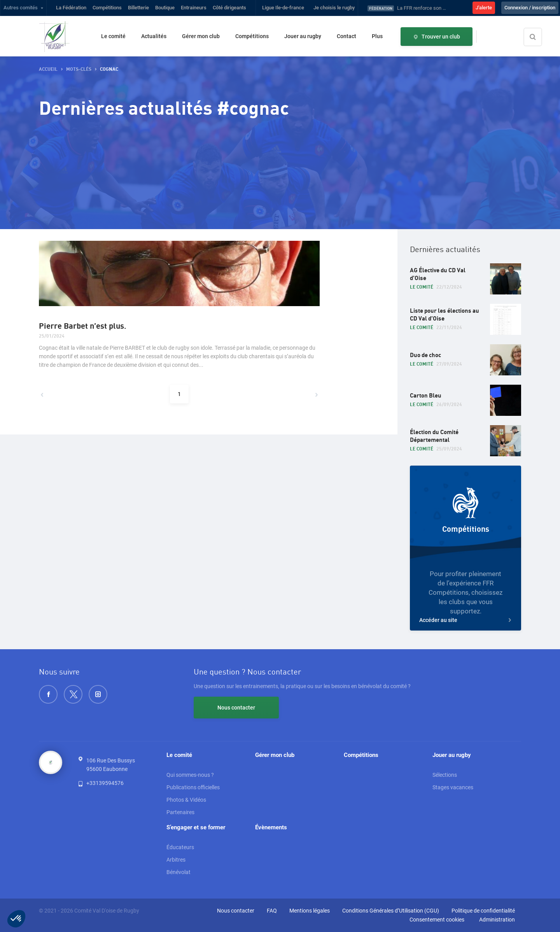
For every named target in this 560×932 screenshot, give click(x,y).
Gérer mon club (201, 36)
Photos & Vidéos (186, 800)
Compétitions (107, 8)
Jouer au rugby (303, 36)
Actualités (154, 36)
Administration (497, 920)
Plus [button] (377, 36)
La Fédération (71, 8)
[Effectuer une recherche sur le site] (539, 37)
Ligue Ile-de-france (283, 8)
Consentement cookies (437, 920)
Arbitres (176, 860)
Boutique (165, 8)
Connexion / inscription (530, 8)
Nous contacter (236, 708)
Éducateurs (180, 847)
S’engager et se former (196, 827)
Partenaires (180, 812)
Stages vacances (453, 787)
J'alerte (484, 8)
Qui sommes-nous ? (190, 775)
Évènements (271, 827)
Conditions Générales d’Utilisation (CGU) (391, 911)
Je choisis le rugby (334, 8)
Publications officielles (193, 787)
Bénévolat (178, 872)
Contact (346, 36)
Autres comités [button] (21, 8)
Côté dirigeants (229, 8)
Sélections (445, 775)
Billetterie (138, 8)
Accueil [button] (48, 69)
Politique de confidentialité (483, 911)
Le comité (113, 36)
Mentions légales (310, 911)
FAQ (272, 911)
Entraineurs (194, 8)
